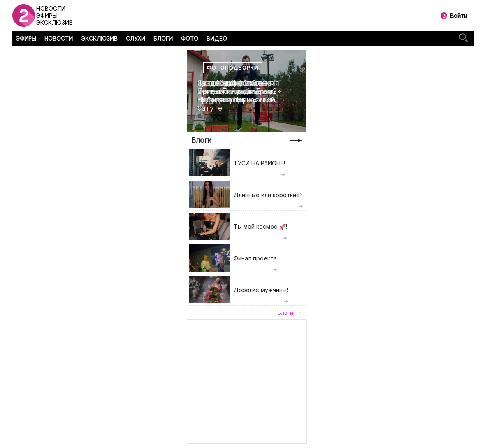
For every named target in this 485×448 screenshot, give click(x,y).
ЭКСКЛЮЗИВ (99, 39)
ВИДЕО (217, 39)
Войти (459, 15)
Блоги (201, 140)
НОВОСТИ (59, 39)
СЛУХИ (136, 39)
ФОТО (190, 39)
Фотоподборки (233, 68)
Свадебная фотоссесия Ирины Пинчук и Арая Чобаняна (238, 92)
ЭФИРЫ (26, 39)
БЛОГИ (163, 39)
